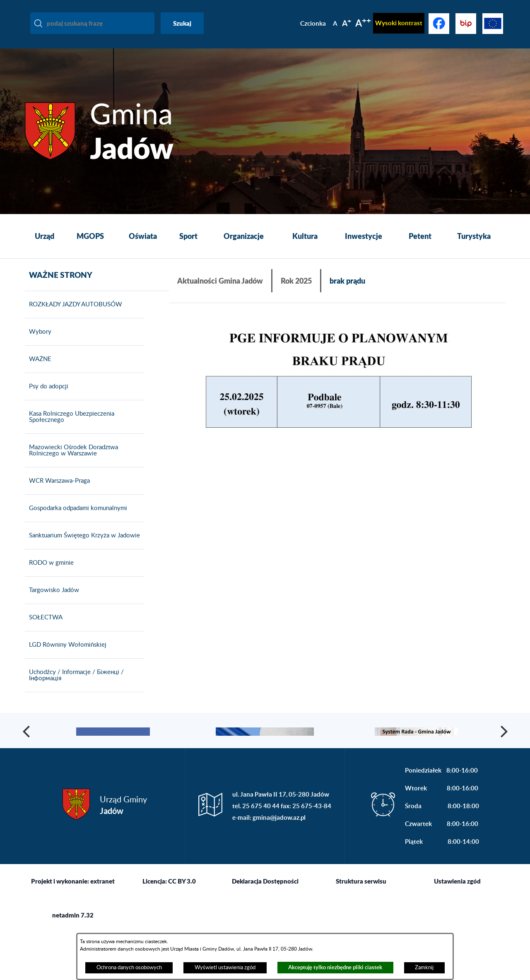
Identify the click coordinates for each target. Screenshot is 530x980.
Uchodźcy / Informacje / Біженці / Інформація (74, 687)
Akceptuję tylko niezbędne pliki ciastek (335, 967)
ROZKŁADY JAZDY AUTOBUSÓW (73, 316)
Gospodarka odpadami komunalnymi (76, 520)
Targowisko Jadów (52, 602)
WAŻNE (38, 371)
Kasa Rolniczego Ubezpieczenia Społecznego (70, 429)
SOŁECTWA (44, 629)
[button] (337, 382)
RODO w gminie (49, 575)
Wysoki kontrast (399, 23)
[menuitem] (45, 236)
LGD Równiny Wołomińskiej (66, 657)
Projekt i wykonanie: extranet (73, 929)
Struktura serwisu (361, 929)
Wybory (38, 344)
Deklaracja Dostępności (265, 929)
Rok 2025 (296, 281)
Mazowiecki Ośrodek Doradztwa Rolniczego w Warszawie (71, 462)
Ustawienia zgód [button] (457, 929)
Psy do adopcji (47, 398)
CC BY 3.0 (182, 929)
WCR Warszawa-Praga (57, 493)
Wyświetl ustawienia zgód (225, 968)
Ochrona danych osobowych (129, 968)
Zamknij (424, 968)
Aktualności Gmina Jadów (220, 281)
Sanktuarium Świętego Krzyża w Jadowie (82, 547)
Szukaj (182, 23)
